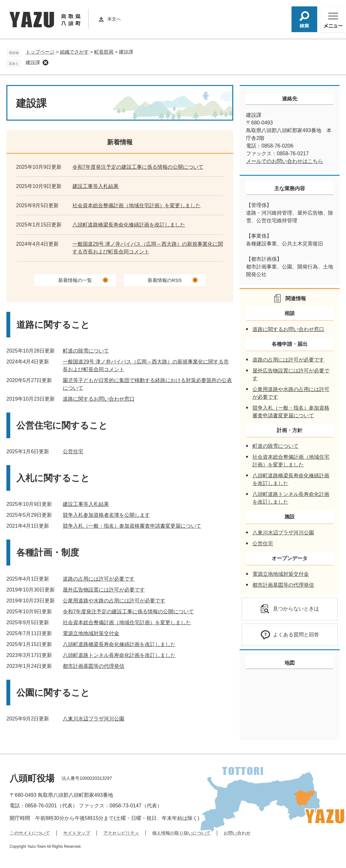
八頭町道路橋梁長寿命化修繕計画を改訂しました (129, 225)
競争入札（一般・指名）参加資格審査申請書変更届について (132, 526)
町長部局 (104, 52)
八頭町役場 (32, 778)
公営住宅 (73, 451)
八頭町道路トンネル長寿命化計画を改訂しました (119, 655)
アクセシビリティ (121, 833)
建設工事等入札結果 (95, 186)
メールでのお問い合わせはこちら (284, 161)
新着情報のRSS (165, 280)
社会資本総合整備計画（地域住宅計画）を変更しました (136, 205)
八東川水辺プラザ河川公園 (94, 719)
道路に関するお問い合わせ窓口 (99, 399)
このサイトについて (30, 833)
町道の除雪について (86, 351)
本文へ (114, 19)
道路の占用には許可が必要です (99, 579)
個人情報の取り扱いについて (181, 833)
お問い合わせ (237, 833)
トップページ (40, 52)
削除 (45, 63)
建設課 (33, 62)
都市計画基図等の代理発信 (94, 666)
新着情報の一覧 (75, 280)
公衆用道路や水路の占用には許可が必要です (114, 601)
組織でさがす (74, 52)
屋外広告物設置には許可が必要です (104, 590)
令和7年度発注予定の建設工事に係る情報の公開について (138, 167)
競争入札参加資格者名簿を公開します (106, 515)
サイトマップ (77, 833)
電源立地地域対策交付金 (91, 633)
